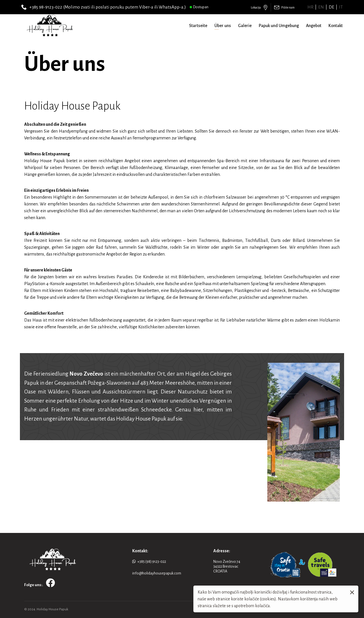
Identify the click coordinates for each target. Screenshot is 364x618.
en (321, 7)
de (331, 7)
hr (310, 7)
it (341, 7)
